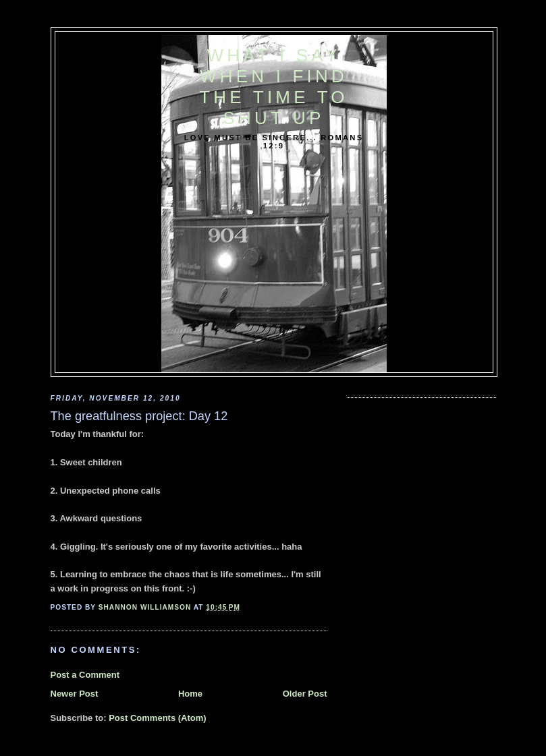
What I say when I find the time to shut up (273, 87)
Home (190, 694)
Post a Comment (85, 675)
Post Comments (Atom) (157, 718)
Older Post (305, 694)
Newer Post (75, 694)
